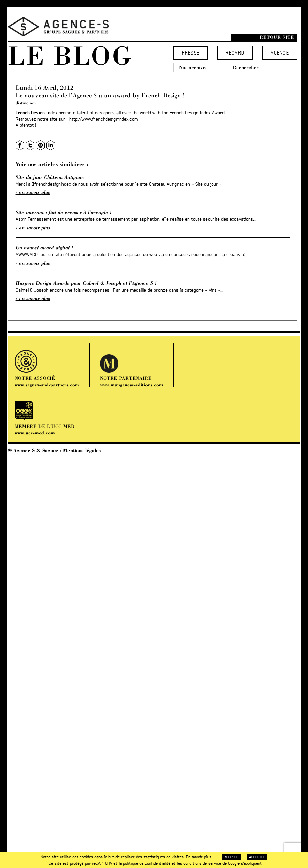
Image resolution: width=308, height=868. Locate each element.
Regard (235, 53)
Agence (280, 53)
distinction (26, 103)
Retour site (277, 37)
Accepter (257, 857)
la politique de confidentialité (144, 863)
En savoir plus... (200, 857)
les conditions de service (199, 863)
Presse (191, 53)
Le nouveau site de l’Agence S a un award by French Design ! (100, 95)
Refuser (231, 857)
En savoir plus (35, 192)
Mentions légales (82, 450)
